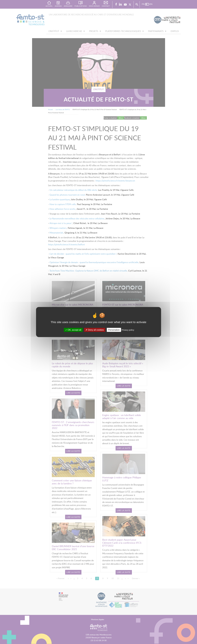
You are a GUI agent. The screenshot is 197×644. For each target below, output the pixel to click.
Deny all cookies (95, 330)
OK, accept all (73, 330)
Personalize (114, 330)
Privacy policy (128, 330)
